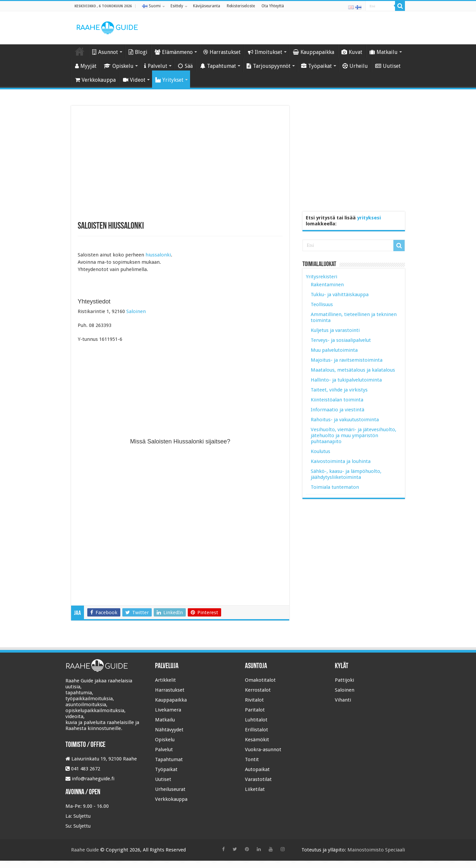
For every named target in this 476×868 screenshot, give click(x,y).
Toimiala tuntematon (335, 487)
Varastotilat (258, 779)
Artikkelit (165, 680)
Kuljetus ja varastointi (335, 330)
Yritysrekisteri (321, 277)
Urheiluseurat (170, 789)
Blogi (138, 52)
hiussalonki (158, 255)
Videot (134, 80)
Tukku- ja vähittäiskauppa (340, 295)
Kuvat (352, 52)
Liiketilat (255, 789)
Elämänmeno (174, 52)
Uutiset (388, 66)
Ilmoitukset (265, 52)
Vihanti (343, 700)
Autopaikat (257, 769)
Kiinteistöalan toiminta (337, 400)
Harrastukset (222, 52)
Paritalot (255, 710)
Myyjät (86, 66)
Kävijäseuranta (207, 6)
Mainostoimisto (366, 850)
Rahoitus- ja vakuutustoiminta (345, 420)
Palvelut (156, 66)
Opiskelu (119, 66)
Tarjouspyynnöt (269, 66)
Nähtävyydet (169, 730)
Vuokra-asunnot (263, 750)
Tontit (252, 759)
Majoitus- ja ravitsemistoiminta (347, 360)
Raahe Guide (85, 850)
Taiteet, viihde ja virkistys (339, 390)
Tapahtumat (218, 66)
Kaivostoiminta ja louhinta (341, 461)
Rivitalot (254, 700)
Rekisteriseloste (241, 6)
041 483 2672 (86, 769)
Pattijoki (344, 680)
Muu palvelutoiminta (334, 350)
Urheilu (355, 66)
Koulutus (320, 451)
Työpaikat (317, 66)
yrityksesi (369, 218)
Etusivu (80, 51)
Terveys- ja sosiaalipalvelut (341, 340)
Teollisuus (322, 304)
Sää (185, 66)
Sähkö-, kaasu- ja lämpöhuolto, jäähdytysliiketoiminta (346, 474)
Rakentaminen (327, 285)
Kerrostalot (258, 690)
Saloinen (136, 311)
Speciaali (395, 850)
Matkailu (384, 52)
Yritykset (169, 80)
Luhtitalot (256, 720)
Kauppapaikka (314, 52)
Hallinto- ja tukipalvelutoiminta (346, 380)
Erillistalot (257, 730)
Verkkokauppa (95, 80)
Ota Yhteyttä (273, 6)
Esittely (177, 6)
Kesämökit (257, 740)
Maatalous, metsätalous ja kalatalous (353, 370)
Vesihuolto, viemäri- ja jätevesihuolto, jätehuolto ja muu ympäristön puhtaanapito (354, 435)
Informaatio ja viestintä (337, 410)
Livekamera (168, 710)
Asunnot (105, 52)
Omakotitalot (260, 680)
